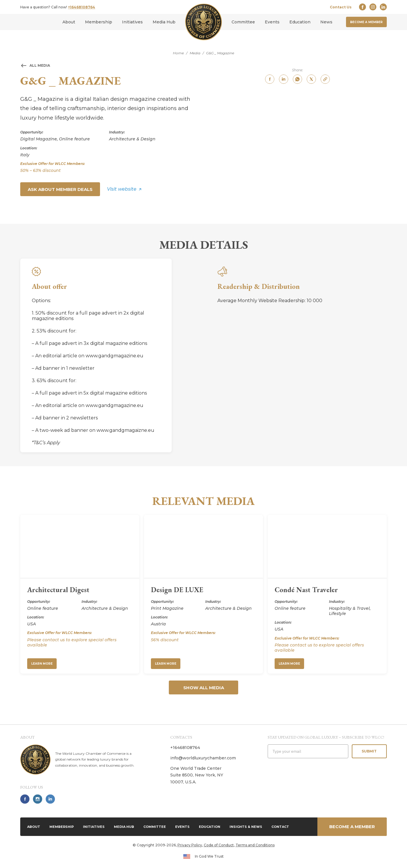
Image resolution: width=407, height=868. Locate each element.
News (326, 22)
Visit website (122, 189)
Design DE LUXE (177, 590)
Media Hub (164, 22)
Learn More (42, 664)
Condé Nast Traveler (306, 590)
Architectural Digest (58, 590)
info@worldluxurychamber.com (203, 758)
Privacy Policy (190, 845)
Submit (369, 751)
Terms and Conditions (255, 845)
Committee (243, 22)
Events (272, 22)
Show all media (204, 688)
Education (300, 22)
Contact (280, 827)
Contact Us (341, 7)
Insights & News (246, 827)
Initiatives (132, 22)
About (69, 22)
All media (40, 65)
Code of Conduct (219, 845)
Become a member (366, 22)
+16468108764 (82, 7)
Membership (99, 22)
